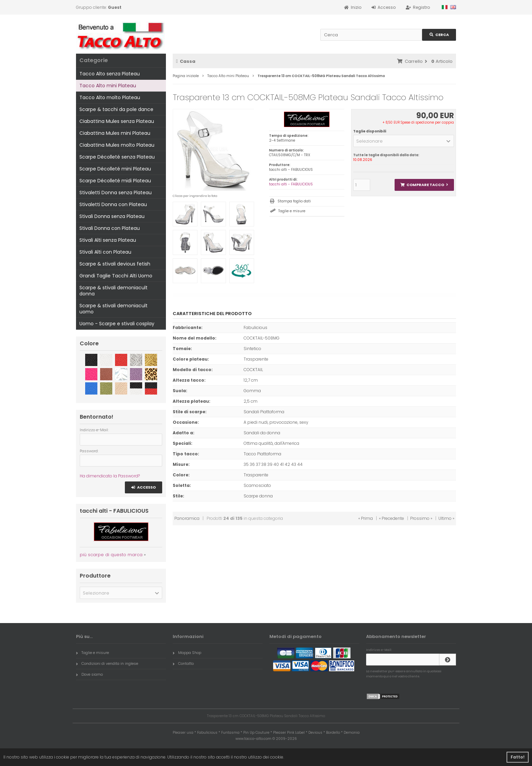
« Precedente (392, 518)
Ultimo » (446, 518)
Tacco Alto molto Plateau (110, 97)
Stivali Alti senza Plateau (108, 240)
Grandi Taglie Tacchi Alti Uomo (116, 276)
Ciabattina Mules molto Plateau (117, 145)
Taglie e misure (292, 211)
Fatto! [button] (518, 757)
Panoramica (187, 518)
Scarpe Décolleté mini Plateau (115, 169)
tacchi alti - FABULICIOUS (291, 184)
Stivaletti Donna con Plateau (113, 204)
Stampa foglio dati (294, 201)
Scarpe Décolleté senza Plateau (117, 157)
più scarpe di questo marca (111, 555)
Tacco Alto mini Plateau (108, 86)
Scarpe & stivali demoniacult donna (113, 291)
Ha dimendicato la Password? (110, 476)
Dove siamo (89, 674)
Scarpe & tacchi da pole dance (116, 109)
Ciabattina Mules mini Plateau (115, 133)
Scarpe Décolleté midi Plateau (115, 181)
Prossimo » (421, 518)
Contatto (183, 663)
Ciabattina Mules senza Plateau (117, 121)
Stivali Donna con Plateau (110, 228)
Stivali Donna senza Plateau (112, 216)
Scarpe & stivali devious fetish (115, 264)
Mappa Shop (187, 653)
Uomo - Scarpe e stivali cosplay (117, 324)
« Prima (366, 518)
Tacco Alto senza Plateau (110, 74)
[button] (404, 141)
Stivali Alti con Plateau (105, 252)
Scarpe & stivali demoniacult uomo (113, 309)
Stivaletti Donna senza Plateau (116, 193)
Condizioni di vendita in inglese (107, 663)
